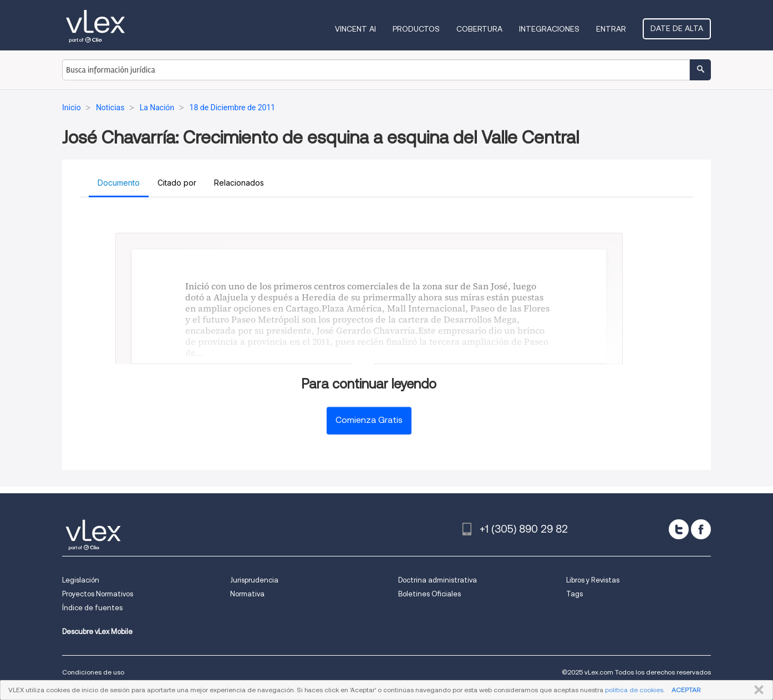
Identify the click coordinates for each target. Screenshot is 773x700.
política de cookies (634, 690)
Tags (574, 594)
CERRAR (757, 690)
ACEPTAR (686, 690)
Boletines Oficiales (429, 594)
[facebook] (701, 529)
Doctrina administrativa (438, 580)
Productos (416, 29)
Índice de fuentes (92, 608)
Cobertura (479, 29)
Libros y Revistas (593, 580)
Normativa (247, 594)
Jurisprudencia (254, 580)
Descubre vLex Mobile (97, 632)
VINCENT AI (355, 29)
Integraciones (549, 29)
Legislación (81, 580)
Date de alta (677, 28)
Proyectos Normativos (98, 594)
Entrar (611, 29)
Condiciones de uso (93, 672)
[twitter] (679, 529)
